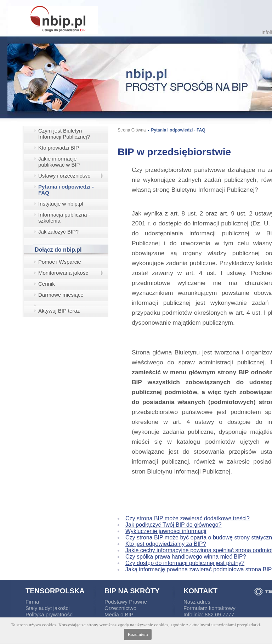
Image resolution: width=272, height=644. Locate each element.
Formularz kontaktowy (209, 608)
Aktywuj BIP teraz (59, 311)
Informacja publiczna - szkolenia (64, 218)
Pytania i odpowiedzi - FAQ (66, 190)
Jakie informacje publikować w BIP (59, 162)
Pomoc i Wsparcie (60, 262)
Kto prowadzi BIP (59, 148)
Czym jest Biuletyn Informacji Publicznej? (64, 134)
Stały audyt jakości (47, 608)
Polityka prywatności (50, 614)
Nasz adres (197, 602)
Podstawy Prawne (126, 602)
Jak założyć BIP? (58, 232)
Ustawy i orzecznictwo (64, 176)
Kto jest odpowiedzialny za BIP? (166, 544)
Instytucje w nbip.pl (61, 204)
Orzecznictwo (120, 608)
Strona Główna (132, 130)
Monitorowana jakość (63, 273)
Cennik (47, 284)
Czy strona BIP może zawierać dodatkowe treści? (188, 518)
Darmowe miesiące (61, 295)
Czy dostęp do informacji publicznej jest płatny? (185, 563)
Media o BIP (119, 614)
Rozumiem (138, 634)
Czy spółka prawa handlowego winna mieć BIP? (186, 557)
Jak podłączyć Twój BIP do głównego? (174, 525)
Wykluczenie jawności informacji (166, 531)
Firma (32, 602)
